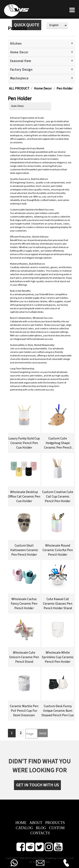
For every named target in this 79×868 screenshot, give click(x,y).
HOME (21, 823)
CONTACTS (40, 833)
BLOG (41, 828)
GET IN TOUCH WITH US (37, 785)
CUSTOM (57, 828)
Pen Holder (65, 88)
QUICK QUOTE (27, 25)
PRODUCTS (55, 823)
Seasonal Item (21, 61)
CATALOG (24, 828)
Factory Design (21, 70)
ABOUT (36, 823)
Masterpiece (19, 78)
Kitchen (16, 44)
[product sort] (30, 106)
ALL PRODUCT (19, 88)
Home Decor (19, 52)
